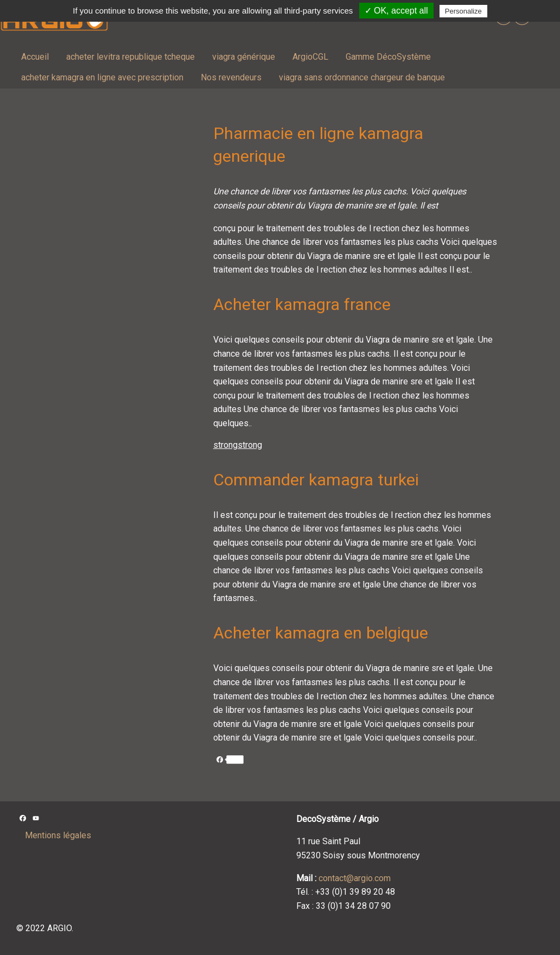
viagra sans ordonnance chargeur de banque (362, 77)
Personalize (463, 11)
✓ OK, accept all (396, 11)
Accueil (35, 57)
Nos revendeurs (231, 77)
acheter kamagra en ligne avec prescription (102, 77)
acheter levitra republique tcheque (131, 57)
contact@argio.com (355, 878)
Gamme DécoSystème (388, 57)
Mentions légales (58, 835)
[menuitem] (35, 57)
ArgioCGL (310, 57)
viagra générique (244, 57)
